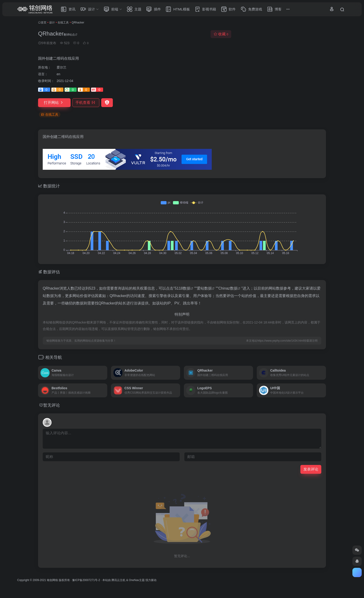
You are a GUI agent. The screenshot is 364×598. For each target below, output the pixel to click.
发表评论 (311, 469)
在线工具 (63, 23)
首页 (44, 23)
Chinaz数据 (228, 288)
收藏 (221, 34)
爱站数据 (204, 288)
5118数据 (182, 288)
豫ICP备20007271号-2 (86, 580)
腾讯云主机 (118, 580)
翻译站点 (70, 35)
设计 (52, 23)
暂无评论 (52, 405)
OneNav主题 (137, 580)
